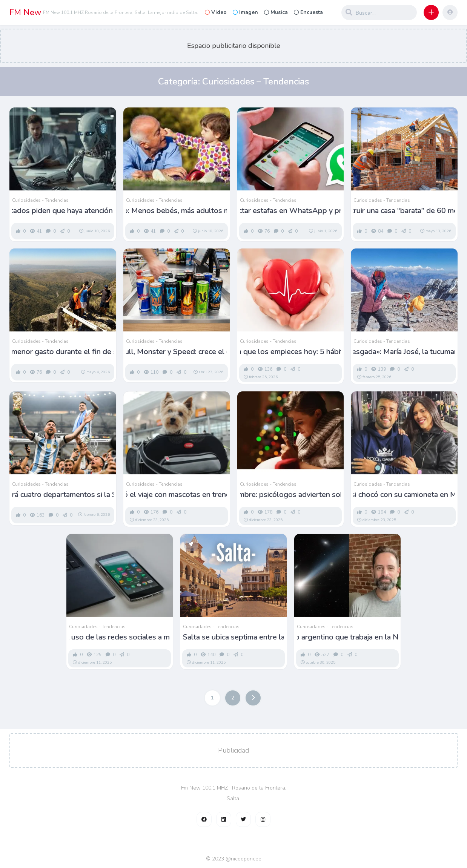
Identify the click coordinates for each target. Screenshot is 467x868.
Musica (276, 12)
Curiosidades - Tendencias (40, 200)
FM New (25, 12)
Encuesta (308, 12)
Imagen (245, 12)
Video (216, 12)
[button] (431, 12)
